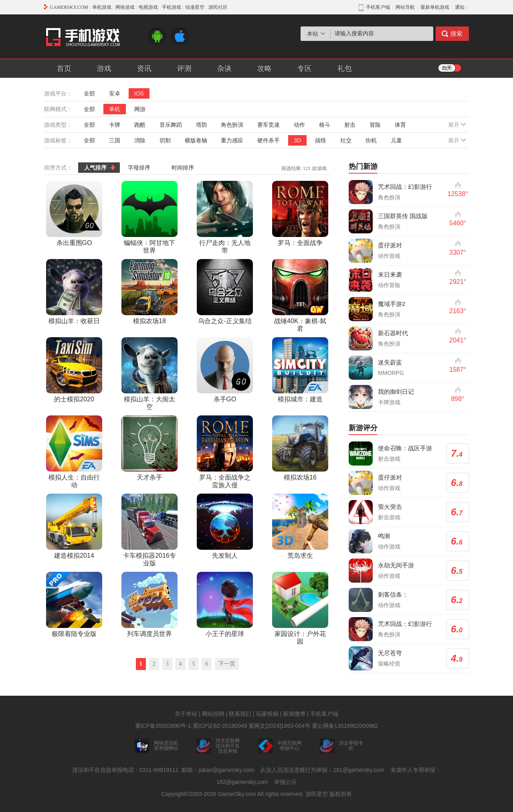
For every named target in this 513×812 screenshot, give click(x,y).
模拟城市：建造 (300, 370)
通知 (460, 7)
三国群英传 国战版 (403, 216)
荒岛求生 (300, 526)
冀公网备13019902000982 (345, 726)
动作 (299, 125)
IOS (139, 93)
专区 (305, 69)
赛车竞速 (269, 125)
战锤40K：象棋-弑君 (300, 296)
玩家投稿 (267, 714)
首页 (64, 69)
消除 (140, 140)
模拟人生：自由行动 (74, 452)
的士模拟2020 (74, 370)
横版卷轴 (196, 140)
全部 (89, 93)
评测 (184, 69)
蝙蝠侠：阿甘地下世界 (149, 217)
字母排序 (139, 168)
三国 (115, 140)
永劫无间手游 (396, 565)
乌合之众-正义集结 (225, 292)
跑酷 (140, 125)
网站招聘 (213, 714)
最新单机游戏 (435, 7)
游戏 (104, 69)
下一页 (227, 664)
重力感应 (232, 140)
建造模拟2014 (74, 526)
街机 (371, 140)
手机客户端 (324, 714)
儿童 (396, 140)
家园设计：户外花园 (300, 608)
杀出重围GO (74, 214)
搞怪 (321, 140)
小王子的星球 (225, 604)
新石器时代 (393, 333)
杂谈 (224, 69)
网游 (140, 109)
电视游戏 (148, 7)
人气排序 (95, 168)
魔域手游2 (392, 304)
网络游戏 (125, 7)
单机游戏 (102, 7)
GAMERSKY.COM (69, 7)
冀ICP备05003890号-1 (163, 726)
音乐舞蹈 (171, 125)
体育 (400, 125)
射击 (350, 125)
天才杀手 (149, 448)
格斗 (325, 125)
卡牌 (115, 125)
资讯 (144, 69)
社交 (346, 140)
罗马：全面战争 (300, 214)
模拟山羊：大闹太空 (149, 374)
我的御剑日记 (396, 392)
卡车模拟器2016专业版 (149, 530)
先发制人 (225, 526)
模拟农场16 (300, 448)
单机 (115, 109)
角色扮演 (232, 125)
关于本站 (186, 714)
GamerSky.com (237, 794)
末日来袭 (390, 274)
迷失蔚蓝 (390, 362)
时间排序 (183, 168)
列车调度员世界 (149, 604)
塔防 (202, 125)
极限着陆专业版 (74, 604)
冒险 (375, 125)
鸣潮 (384, 536)
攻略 (265, 69)
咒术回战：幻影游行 (405, 187)
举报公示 (285, 782)
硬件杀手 (269, 140)
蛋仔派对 (390, 245)
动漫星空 (195, 7)
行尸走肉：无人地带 (225, 217)
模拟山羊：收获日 (74, 292)
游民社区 (218, 7)
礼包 (345, 69)
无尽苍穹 (390, 653)
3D (297, 140)
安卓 (115, 93)
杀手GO (225, 370)
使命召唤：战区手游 (405, 448)
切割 (165, 140)
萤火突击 (390, 507)
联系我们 (240, 714)
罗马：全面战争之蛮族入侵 (225, 452)
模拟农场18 (149, 292)
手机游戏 (172, 7)
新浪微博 (294, 714)
